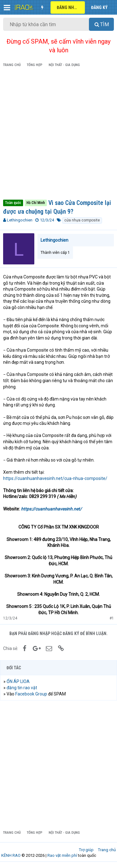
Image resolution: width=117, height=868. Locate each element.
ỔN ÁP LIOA (18, 681)
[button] (7, 7)
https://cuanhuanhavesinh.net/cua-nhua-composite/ (55, 478)
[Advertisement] (58, 134)
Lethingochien (20, 220)
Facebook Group (31, 694)
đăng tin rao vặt (22, 688)
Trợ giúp (86, 850)
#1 (112, 618)
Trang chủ (107, 850)
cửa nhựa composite (82, 220)
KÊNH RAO (11, 855)
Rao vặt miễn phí (62, 855)
